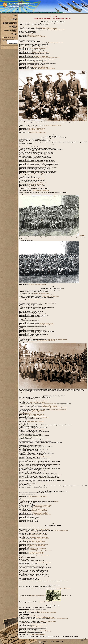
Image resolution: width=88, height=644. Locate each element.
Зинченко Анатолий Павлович (41, 417)
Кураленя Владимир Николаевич (51, 296)
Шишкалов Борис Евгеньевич (47, 69)
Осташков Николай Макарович (41, 529)
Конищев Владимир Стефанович (36, 540)
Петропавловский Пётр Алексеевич (41, 52)
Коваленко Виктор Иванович (37, 402)
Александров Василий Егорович (38, 535)
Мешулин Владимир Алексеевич (59, 408)
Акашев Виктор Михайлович (37, 179)
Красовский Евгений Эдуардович (44, 505)
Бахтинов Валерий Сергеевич (37, 415)
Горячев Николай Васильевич (57, 30)
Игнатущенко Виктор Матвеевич (40, 47)
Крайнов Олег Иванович (42, 539)
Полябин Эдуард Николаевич (56, 43)
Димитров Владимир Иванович (37, 545)
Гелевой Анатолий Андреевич (50, 406)
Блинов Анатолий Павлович (47, 55)
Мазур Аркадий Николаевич (36, 547)
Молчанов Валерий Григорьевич (36, 421)
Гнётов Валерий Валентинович (42, 507)
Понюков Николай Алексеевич (44, 551)
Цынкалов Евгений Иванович (50, 295)
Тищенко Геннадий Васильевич (37, 128)
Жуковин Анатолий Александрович (46, 340)
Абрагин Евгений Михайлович (43, 401)
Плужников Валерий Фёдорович (40, 512)
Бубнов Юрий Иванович (25, 413)
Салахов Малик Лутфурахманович (38, 187)
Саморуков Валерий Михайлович (50, 405)
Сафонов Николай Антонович (41, 294)
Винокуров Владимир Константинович (49, 58)
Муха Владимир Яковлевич (42, 27)
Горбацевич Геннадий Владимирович (39, 544)
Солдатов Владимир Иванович (40, 513)
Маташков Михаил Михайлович (37, 548)
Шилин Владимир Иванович (41, 67)
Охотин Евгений (33, 550)
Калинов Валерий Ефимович (39, 183)
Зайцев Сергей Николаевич (46, 323)
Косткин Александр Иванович (35, 412)
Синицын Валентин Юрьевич (39, 509)
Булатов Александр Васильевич (43, 515)
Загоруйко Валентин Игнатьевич (40, 532)
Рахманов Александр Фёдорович (38, 284)
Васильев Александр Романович (36, 131)
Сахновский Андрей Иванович (35, 543)
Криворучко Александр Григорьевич (57, 339)
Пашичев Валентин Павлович (37, 554)
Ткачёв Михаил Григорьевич (36, 130)
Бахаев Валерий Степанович (35, 35)
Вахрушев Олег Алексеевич (41, 56)
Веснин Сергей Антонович (49, 404)
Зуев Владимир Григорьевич (43, 456)
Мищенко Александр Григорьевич (39, 537)
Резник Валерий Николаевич (37, 552)
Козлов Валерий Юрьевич (38, 410)
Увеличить (82, 235)
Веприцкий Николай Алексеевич (38, 416)
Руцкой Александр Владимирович (41, 190)
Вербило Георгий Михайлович (47, 59)
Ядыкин (56, 501)
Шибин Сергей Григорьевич (41, 66)
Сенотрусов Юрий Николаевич (39, 511)
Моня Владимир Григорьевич (41, 62)
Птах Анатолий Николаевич (39, 541)
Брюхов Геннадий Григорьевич (53, 125)
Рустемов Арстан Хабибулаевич (36, 184)
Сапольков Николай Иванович (36, 429)
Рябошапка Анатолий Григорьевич (58, 409)
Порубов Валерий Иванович (39, 508)
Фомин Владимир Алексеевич (30, 34)
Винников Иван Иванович (42, 556)
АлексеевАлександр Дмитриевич (38, 37)
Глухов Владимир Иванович (61, 531)
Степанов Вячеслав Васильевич (37, 299)
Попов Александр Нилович (46, 325)
